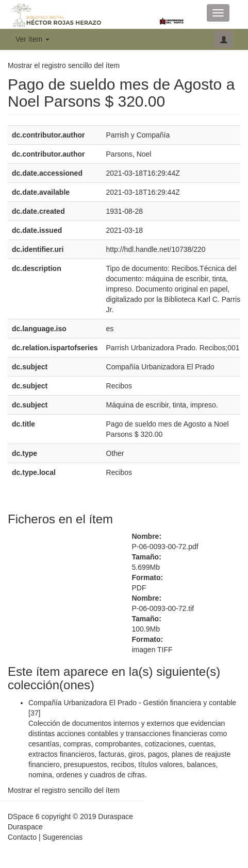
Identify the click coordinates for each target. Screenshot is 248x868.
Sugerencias (62, 837)
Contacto (22, 837)
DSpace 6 (23, 816)
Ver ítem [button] (32, 39)
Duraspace (25, 827)
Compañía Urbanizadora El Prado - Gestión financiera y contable (132, 703)
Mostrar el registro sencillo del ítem (64, 65)
